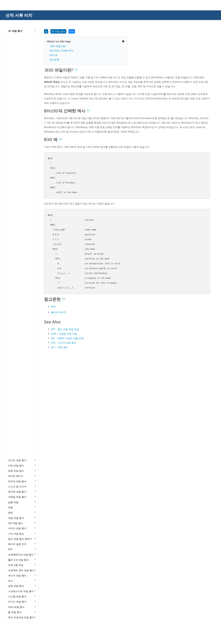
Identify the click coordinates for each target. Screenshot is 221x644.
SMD (14, 413)
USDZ (15, 439)
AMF (14, 157)
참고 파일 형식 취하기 (22, 539)
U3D (14, 429)
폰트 (22, 513)
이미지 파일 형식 (22, 528)
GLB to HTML (19, 314)
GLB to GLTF (18, 308)
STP (14, 424)
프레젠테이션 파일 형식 (22, 555)
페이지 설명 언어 (22, 544)
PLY (14, 392)
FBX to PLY (17, 266)
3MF (14, 109)
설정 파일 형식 (22, 586)
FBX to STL (17, 272)
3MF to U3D (18, 146)
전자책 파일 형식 (22, 492)
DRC (14, 214)
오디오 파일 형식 (22, 460)
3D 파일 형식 (22, 31)
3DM (14, 47)
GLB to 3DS (18, 293)
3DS (14, 52)
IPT (13, 345)
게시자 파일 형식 (22, 575)
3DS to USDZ (19, 104)
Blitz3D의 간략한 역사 (62, 51)
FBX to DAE (18, 240)
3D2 (14, 41)
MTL (14, 382)
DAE (14, 204)
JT (13, 350)
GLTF (14, 340)
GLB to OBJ (18, 319)
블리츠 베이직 (59, 312)
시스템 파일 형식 (22, 596)
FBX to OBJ (18, 261)
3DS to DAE (18, 57)
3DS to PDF (18, 88)
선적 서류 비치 (19, 15)
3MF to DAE (18, 120)
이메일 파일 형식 (22, 497)
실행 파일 (22, 502)
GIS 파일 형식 (22, 523)
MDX (14, 371)
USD (14, 434)
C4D (14, 183)
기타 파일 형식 (22, 534)
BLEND (15, 177)
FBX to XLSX (18, 282)
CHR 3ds (16, 193)
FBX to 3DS (18, 235)
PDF (22, 549)
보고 (22, 581)
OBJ (14, 387)
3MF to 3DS (18, 115)
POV (14, 397)
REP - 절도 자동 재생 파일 (65, 329)
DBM (14, 209)
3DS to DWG (18, 62)
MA (13, 355)
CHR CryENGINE (21, 199)
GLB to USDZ (19, 335)
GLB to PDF (18, 324)
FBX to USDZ (19, 277)
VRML (15, 444)
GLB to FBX (18, 303)
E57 (14, 219)
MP (13, 377)
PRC (14, 403)
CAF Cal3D (17, 188)
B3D (14, 167)
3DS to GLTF (18, 78)
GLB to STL (18, 329)
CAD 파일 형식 (22, 466)
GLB (14, 288)
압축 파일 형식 (22, 471)
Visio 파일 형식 (22, 607)
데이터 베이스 (22, 476)
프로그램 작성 (22, 565)
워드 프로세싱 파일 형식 (22, 617)
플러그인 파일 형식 (22, 560)
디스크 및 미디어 (22, 486)
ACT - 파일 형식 (59, 347)
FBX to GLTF (18, 256)
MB (13, 366)
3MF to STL (18, 141)
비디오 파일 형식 (22, 602)
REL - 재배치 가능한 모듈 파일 (67, 338)
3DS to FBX (18, 67)
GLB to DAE (18, 298)
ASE (14, 162)
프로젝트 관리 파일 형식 (22, 570)
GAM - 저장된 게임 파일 (64, 334)
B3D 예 (53, 55)
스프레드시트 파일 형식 (22, 591)
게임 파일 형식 (22, 518)
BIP (13, 172)
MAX (14, 361)
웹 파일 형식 (22, 612)
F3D (14, 225)
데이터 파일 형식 (22, 481)
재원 (22, 507)
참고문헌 (54, 60)
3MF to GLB (18, 125)
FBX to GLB (18, 251)
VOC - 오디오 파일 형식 (64, 343)
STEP (14, 418)
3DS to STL (18, 99)
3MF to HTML (19, 130)
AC (13, 151)
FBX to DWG (18, 246)
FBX (14, 230)
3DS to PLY (18, 94)
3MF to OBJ (18, 136)
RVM (14, 408)
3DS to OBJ (18, 83)
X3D (14, 455)
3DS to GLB (18, 73)
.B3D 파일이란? (58, 46)
